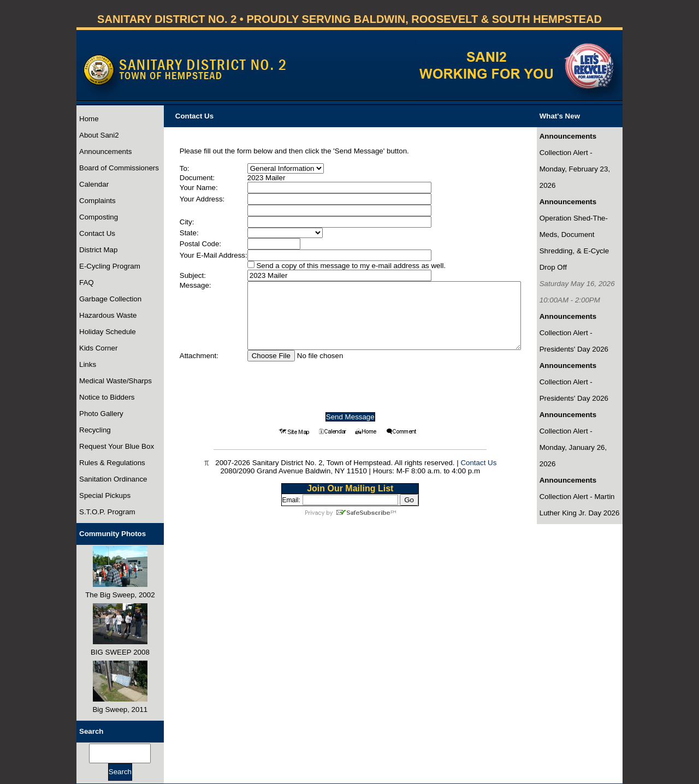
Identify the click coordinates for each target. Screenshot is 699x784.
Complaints (97, 201)
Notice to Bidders (107, 397)
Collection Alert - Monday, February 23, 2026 (575, 169)
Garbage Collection (110, 299)
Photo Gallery (101, 414)
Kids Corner (98, 348)
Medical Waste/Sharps (115, 381)
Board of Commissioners (119, 168)
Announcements (105, 152)
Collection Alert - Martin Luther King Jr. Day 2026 (580, 505)
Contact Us (97, 233)
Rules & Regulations (112, 463)
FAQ (87, 283)
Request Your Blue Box (117, 446)
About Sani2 (99, 135)
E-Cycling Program (110, 266)
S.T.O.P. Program (107, 512)
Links (88, 364)
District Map (98, 250)
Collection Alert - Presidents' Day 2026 (574, 341)
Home (89, 119)
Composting (99, 217)
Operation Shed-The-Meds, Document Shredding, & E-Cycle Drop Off (574, 243)
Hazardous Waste (108, 315)
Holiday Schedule (108, 332)
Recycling (95, 430)
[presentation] (350, 383)
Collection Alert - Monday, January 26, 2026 (573, 447)
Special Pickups (105, 495)
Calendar (94, 184)
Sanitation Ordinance (113, 479)
